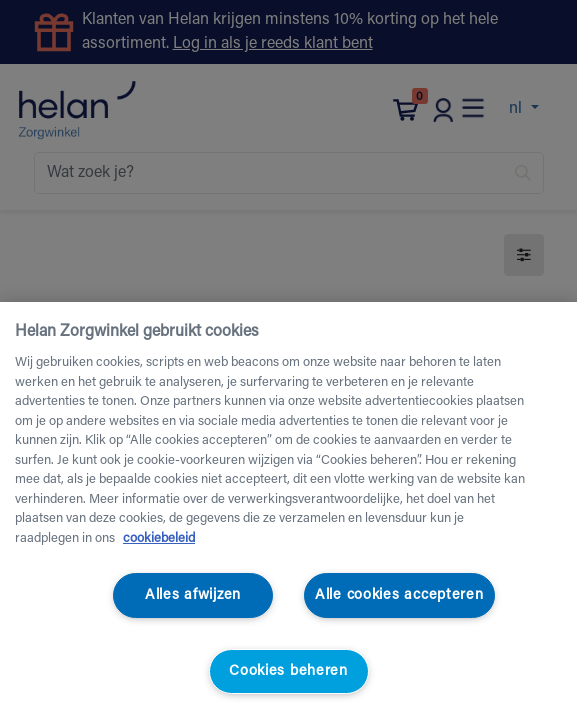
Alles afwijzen (193, 595)
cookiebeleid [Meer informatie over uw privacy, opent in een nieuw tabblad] (159, 538)
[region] (288, 511)
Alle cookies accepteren (399, 595)
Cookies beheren (288, 671)
